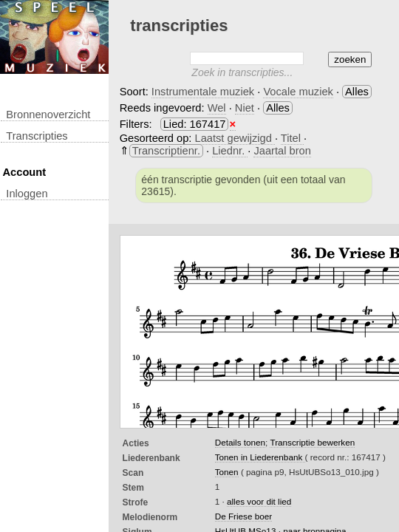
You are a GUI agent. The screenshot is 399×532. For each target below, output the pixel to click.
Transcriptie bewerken (312, 442)
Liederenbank (151, 458)
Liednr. (230, 151)
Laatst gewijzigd (235, 138)
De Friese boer (244, 516)
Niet (245, 108)
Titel (292, 138)
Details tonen (240, 442)
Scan (133, 473)
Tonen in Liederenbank (260, 457)
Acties (136, 443)
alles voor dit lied (259, 501)
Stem (133, 488)
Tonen (227, 472)
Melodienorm (150, 517)
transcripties (37, 136)
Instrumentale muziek (203, 92)
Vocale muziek (298, 92)
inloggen (27, 194)
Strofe (136, 502)
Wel (217, 108)
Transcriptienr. (166, 151)
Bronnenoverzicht (48, 115)
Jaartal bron (282, 151)
